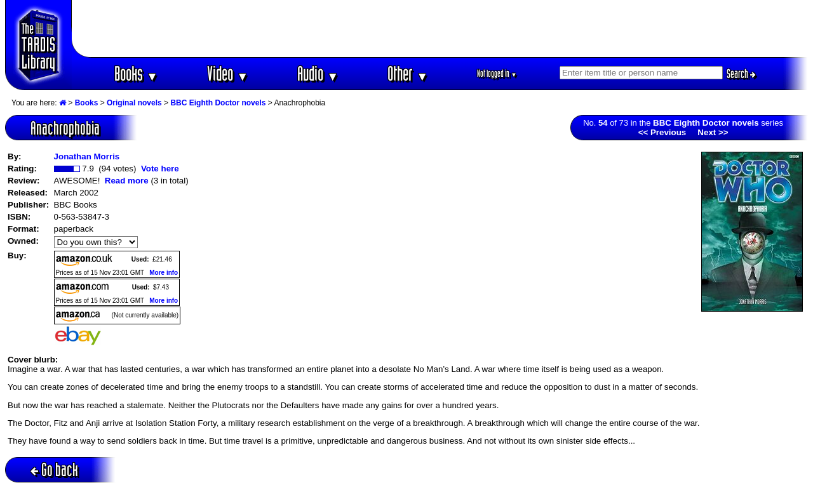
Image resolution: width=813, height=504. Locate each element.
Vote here (160, 169)
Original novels (134, 103)
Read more (127, 181)
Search (741, 74)
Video (228, 73)
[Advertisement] (440, 29)
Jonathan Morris (87, 156)
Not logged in (497, 73)
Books (136, 73)
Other (408, 73)
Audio (318, 73)
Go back (54, 469)
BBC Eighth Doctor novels (218, 103)
